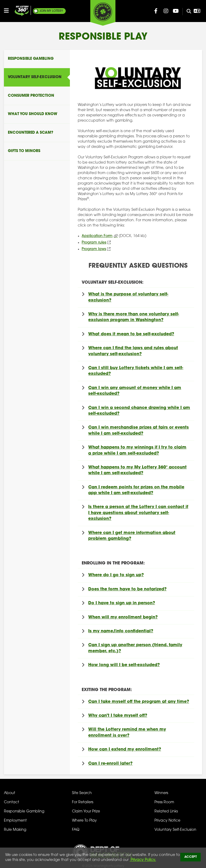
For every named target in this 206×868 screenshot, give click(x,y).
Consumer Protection (31, 96)
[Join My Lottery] (22, 11)
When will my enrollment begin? (123, 617)
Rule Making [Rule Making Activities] (15, 830)
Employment (15, 821)
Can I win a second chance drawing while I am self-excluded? (139, 411)
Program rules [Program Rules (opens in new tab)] (94, 243)
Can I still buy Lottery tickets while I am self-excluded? (136, 371)
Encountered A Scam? (30, 133)
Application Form (97, 236)
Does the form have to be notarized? (127, 589)
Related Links (166, 812)
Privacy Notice (167, 821)
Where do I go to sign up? (116, 575)
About (10, 793)
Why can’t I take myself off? (118, 716)
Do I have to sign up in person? (122, 603)
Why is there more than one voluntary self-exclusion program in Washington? (134, 317)
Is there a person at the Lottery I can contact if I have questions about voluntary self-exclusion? (138, 513)
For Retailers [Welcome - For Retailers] (83, 802)
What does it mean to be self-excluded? (131, 334)
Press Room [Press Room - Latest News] (164, 802)
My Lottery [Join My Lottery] (51, 11)
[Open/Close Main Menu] (9, 11)
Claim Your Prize (86, 812)
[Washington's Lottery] (103, 13)
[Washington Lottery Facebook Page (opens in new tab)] (156, 11)
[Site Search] (187, 12)
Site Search (82, 793)
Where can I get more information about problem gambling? (132, 536)
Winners (161, 793)
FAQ (76, 830)
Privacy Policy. (143, 860)
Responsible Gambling (31, 59)
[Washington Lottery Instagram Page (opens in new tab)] (166, 11)
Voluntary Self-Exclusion (35, 77)
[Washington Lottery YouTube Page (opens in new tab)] (176, 11)
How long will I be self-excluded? (124, 665)
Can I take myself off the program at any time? (139, 702)
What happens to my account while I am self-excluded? (137, 470)
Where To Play (84, 821)
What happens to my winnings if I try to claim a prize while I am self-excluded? (137, 450)
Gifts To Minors (24, 151)
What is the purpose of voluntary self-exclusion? (128, 297)
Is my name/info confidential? (121, 631)
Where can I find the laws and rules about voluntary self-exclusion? (133, 351)
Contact (12, 802)
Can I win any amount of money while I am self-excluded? (135, 391)
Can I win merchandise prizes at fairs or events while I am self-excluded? (138, 430)
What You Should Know (33, 114)
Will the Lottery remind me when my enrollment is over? (127, 732)
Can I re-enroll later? (110, 764)
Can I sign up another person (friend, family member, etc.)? (135, 648)
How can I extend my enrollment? (125, 750)
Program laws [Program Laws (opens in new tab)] (94, 249)
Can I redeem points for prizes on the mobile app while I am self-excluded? (136, 490)
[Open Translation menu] (197, 11)
